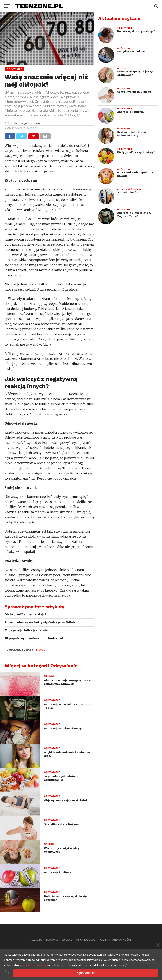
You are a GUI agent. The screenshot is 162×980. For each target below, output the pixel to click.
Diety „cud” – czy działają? (25, 614)
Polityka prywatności (115, 940)
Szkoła (37, 940)
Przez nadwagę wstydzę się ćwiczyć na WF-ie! (41, 622)
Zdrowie (52, 940)
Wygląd (67, 940)
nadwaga (41, 650)
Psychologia (85, 940)
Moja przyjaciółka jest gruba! (27, 630)
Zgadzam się (86, 973)
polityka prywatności (35, 965)
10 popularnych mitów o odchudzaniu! (34, 638)
